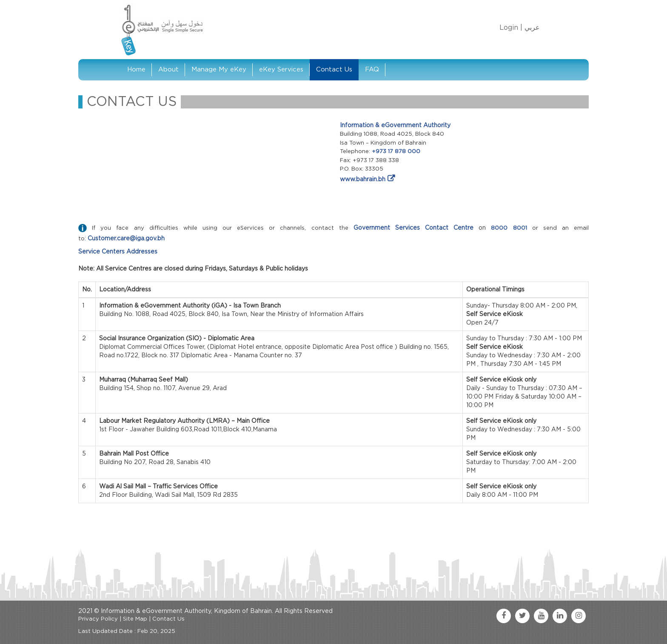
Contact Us (334, 70)
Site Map (135, 619)
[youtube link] (541, 616)
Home (136, 70)
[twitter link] (522, 616)
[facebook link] (504, 616)
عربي (532, 28)
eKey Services (281, 70)
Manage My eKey (219, 70)
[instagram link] (579, 616)
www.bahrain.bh (363, 180)
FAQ (372, 70)
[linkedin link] (560, 616)
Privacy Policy (98, 619)
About (168, 70)
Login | (511, 28)
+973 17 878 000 (396, 152)
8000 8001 (509, 228)
